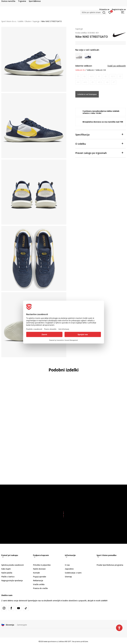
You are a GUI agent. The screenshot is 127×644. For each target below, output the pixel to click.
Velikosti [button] (90, 70)
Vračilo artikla (39, 584)
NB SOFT (68, 641)
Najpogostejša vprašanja (12, 580)
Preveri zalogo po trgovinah (99, 153)
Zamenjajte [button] (22, 625)
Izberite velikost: (84, 66)
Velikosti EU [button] (80, 70)
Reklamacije (38, 580)
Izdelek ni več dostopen (87, 94)
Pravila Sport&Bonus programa (110, 565)
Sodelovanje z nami (73, 573)
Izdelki (21, 21)
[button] (93, 12)
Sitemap (68, 577)
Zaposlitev (69, 569)
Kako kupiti (6, 569)
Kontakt (36, 573)
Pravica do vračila (40, 588)
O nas (67, 565)
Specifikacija (99, 134)
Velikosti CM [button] (101, 70)
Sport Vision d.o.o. (9, 21)
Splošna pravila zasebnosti (12, 565)
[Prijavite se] (110, 12)
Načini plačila (7, 573)
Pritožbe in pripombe (42, 565)
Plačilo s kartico (8, 577)
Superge (36, 21)
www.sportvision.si (51, 641)
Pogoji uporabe (40, 577)
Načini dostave (39, 569)
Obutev (28, 21)
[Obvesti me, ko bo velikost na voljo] (78, 76)
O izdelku (99, 144)
